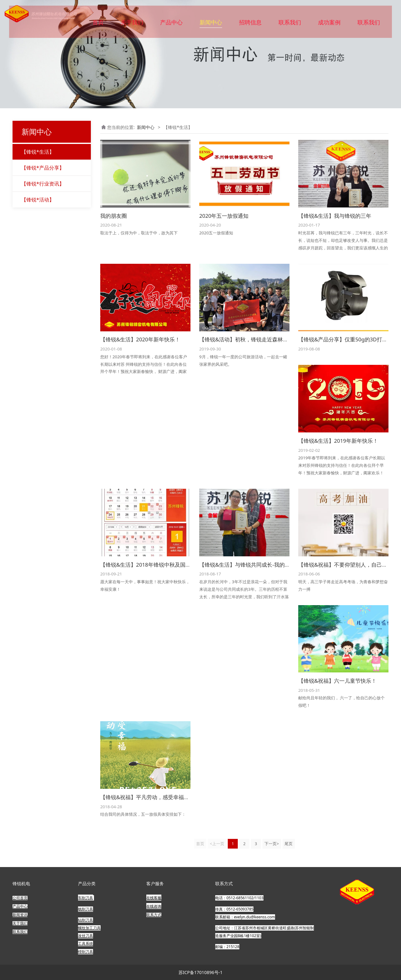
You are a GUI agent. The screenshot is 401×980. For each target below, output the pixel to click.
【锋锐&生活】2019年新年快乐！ (338, 441)
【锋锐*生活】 (38, 152)
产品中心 (171, 24)
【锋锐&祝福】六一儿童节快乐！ (337, 681)
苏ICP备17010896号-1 (201, 972)
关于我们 (132, 24)
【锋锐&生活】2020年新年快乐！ (140, 339)
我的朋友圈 (114, 216)
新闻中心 (211, 24)
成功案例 (329, 24)
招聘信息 (250, 24)
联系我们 (290, 24)
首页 (98, 24)
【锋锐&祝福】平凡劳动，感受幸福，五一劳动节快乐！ (166, 797)
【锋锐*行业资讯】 (43, 184)
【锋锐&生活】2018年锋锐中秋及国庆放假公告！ (159, 565)
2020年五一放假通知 (224, 216)
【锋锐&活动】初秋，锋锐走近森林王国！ (249, 339)
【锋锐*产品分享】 (43, 168)
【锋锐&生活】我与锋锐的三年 (335, 216)
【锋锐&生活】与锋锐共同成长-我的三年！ (250, 565)
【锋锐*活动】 (38, 200)
